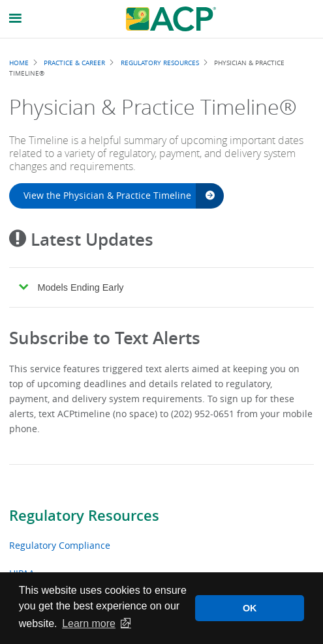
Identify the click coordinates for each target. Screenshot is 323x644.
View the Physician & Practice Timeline (119, 196)
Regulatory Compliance (60, 545)
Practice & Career (74, 63)
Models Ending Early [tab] (71, 287)
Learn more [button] (89, 623)
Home (19, 63)
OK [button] (250, 608)
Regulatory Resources (84, 516)
